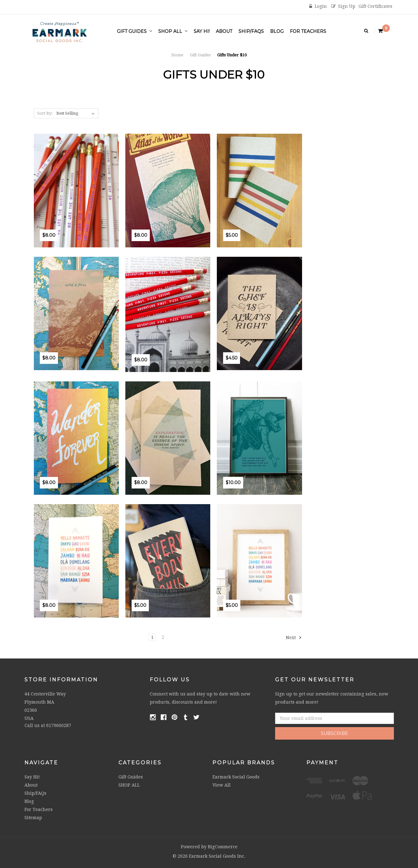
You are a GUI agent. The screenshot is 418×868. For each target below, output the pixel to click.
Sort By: (45, 113)
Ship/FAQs (251, 31)
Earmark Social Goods (236, 777)
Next (294, 638)
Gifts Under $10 (232, 55)
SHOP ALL (173, 31)
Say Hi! (202, 31)
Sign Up (343, 6)
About (224, 31)
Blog (277, 31)
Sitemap (33, 818)
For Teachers (308, 31)
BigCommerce (223, 847)
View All (222, 785)
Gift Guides (134, 31)
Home (177, 55)
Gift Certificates (375, 6)
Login (318, 6)
